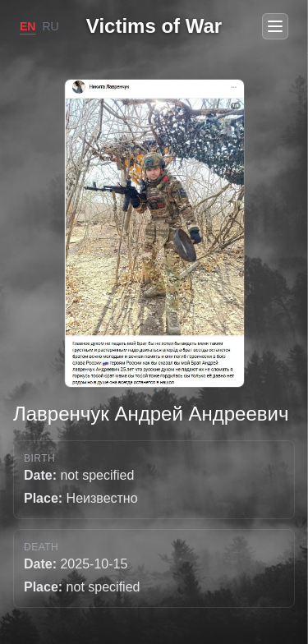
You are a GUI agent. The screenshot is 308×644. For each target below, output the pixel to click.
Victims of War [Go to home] (154, 26)
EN (28, 26)
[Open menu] (275, 26)
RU (50, 26)
